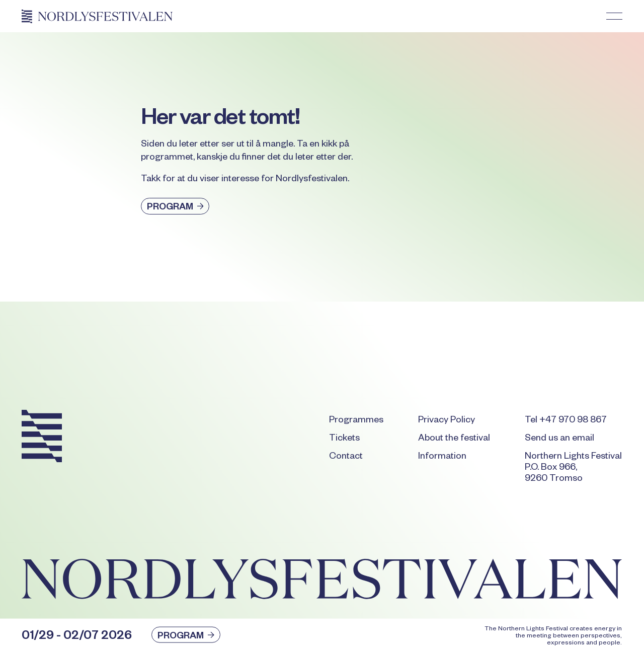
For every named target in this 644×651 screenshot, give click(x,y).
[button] (614, 16)
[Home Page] (97, 16)
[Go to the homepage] (42, 438)
